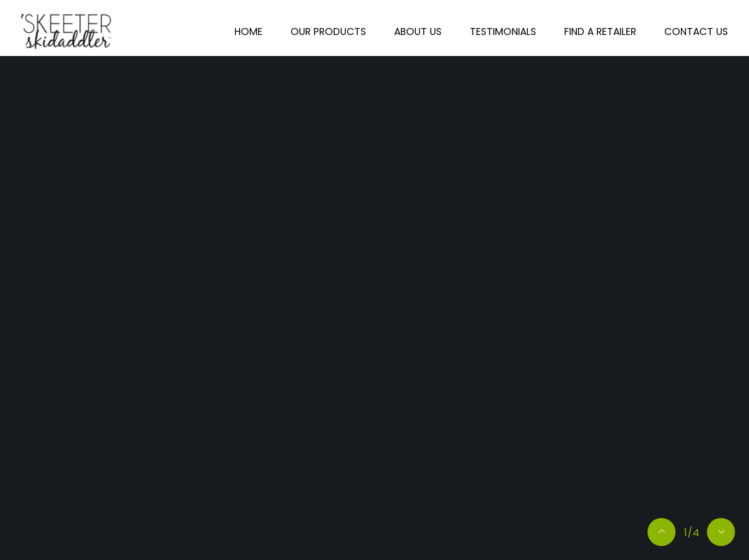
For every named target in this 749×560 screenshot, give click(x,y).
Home (248, 31)
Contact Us (696, 31)
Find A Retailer (600, 31)
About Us (418, 31)
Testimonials (503, 31)
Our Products (328, 31)
